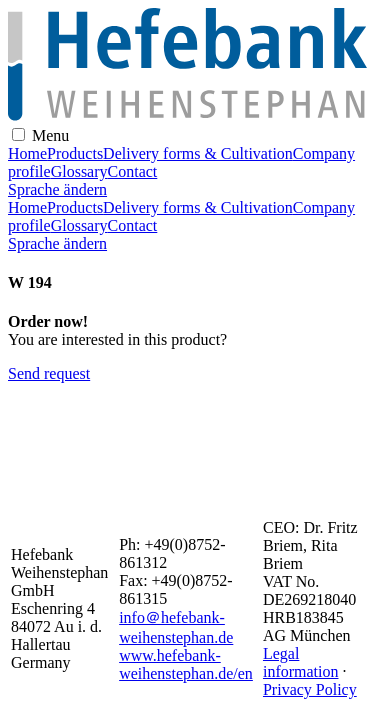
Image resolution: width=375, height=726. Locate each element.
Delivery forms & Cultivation (198, 153)
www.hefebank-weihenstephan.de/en (186, 664)
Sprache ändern (57, 189)
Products (75, 153)
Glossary (79, 171)
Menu (50, 135)
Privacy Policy (310, 689)
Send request (49, 373)
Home (27, 153)
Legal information (301, 662)
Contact (133, 171)
